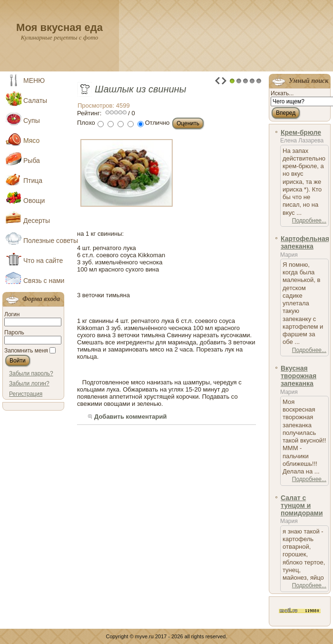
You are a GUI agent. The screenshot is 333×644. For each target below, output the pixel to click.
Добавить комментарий (131, 417)
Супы (32, 121)
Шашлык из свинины (141, 89)
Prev (217, 81)
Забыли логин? (29, 383)
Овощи (34, 201)
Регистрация (26, 394)
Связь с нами (44, 281)
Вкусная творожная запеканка (299, 376)
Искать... (282, 93)
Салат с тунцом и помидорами (302, 506)
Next (224, 81)
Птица (33, 181)
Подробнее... (309, 221)
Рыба (32, 161)
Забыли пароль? (31, 373)
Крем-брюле (301, 132)
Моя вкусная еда (59, 27)
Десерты (37, 221)
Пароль (14, 332)
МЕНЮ (34, 80)
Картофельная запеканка (305, 242)
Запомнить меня (26, 351)
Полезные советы (45, 241)
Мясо (31, 141)
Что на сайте (43, 261)
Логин (12, 314)
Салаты (35, 101)
